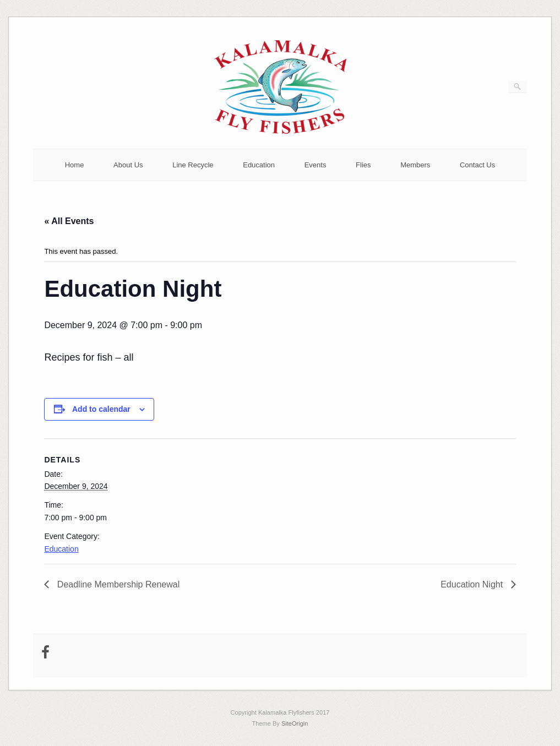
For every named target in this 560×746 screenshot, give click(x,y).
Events (316, 165)
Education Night (473, 584)
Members (415, 165)
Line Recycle (193, 165)
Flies (363, 165)
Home (75, 165)
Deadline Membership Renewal (117, 584)
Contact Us (477, 165)
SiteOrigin (295, 723)
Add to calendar (101, 409)
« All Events (69, 221)
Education (259, 165)
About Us (128, 165)
